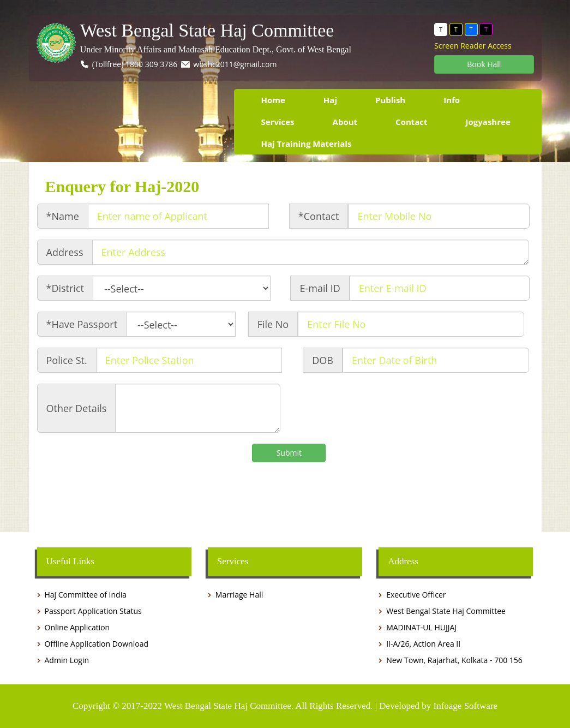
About (345, 122)
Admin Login (67, 660)
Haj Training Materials (307, 144)
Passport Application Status (93, 611)
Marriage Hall (239, 595)
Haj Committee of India (86, 595)
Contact (412, 122)
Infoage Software (465, 706)
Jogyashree (488, 122)
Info (452, 100)
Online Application (77, 627)
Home (273, 100)
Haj (330, 100)
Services (278, 122)
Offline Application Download (97, 644)
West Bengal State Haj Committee (207, 30)
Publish (390, 100)
